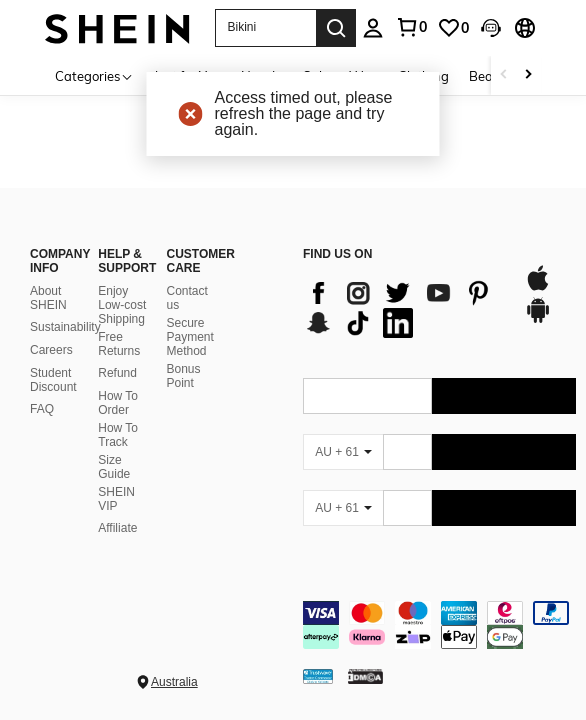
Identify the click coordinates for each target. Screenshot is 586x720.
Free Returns (119, 344)
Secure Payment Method (190, 337)
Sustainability (65, 327)
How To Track (118, 435)
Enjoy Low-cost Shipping (122, 305)
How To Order (118, 403)
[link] (453, 28)
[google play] (538, 320)
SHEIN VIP (116, 499)
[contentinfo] (439, 625)
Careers (51, 350)
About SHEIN (48, 298)
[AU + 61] (343, 452)
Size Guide (114, 467)
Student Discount (53, 380)
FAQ (42, 409)
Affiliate (117, 528)
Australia (174, 682)
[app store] (538, 288)
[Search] (336, 28)
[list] (403, 308)
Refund (117, 373)
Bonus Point (184, 376)
